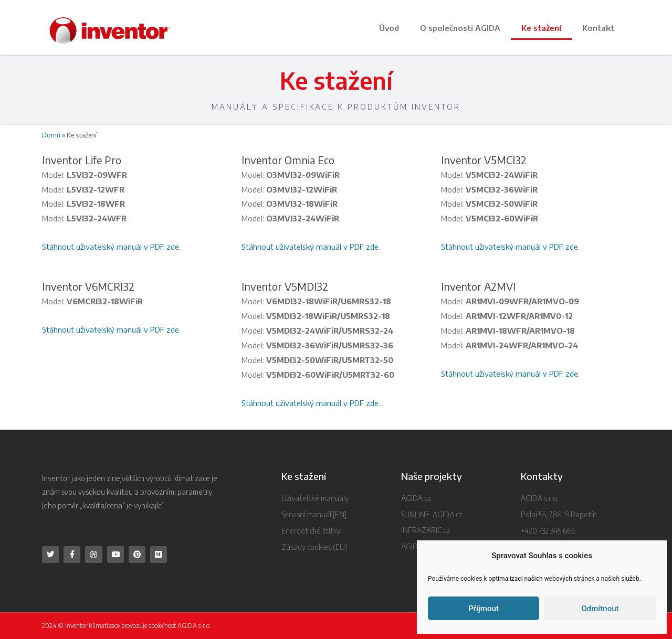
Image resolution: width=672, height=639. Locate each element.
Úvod (389, 28)
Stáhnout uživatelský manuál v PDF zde (111, 247)
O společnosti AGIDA (460, 28)
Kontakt (598, 28)
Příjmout (483, 609)
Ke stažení (541, 28)
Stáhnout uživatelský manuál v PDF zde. (510, 374)
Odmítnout (600, 609)
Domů (51, 135)
